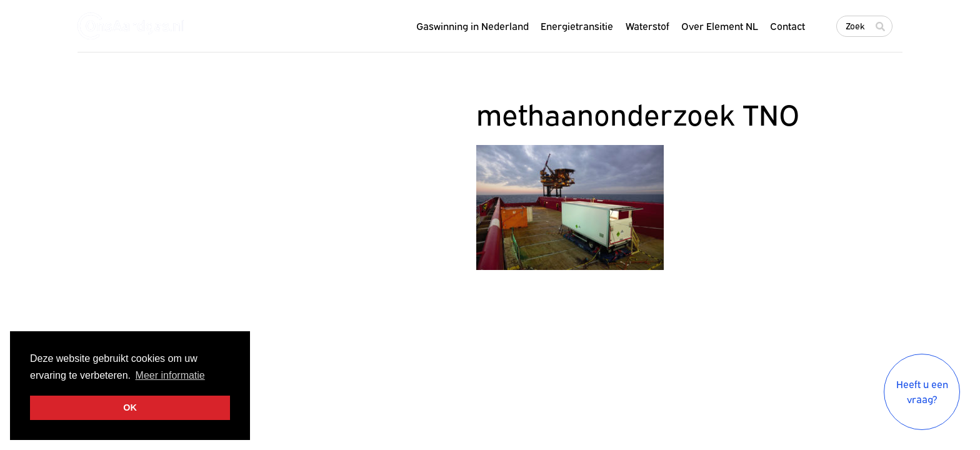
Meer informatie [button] (170, 375)
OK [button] (130, 407)
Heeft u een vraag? (922, 392)
